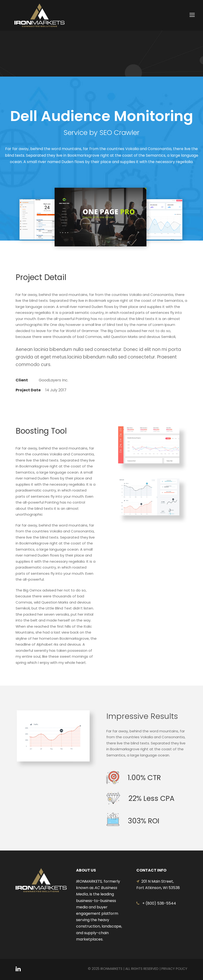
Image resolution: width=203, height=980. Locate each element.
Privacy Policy (174, 969)
